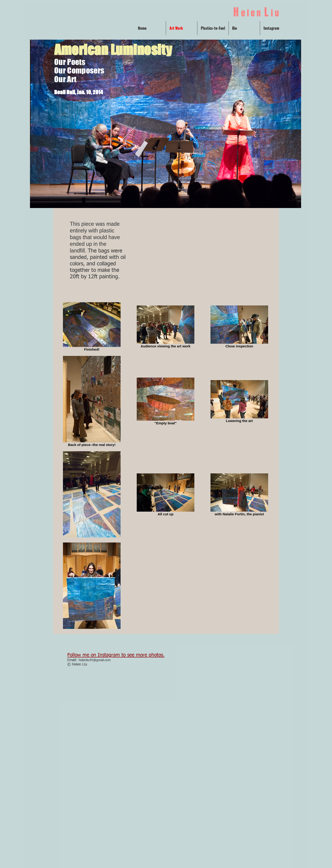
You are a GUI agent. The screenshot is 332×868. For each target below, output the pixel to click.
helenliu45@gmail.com (95, 660)
